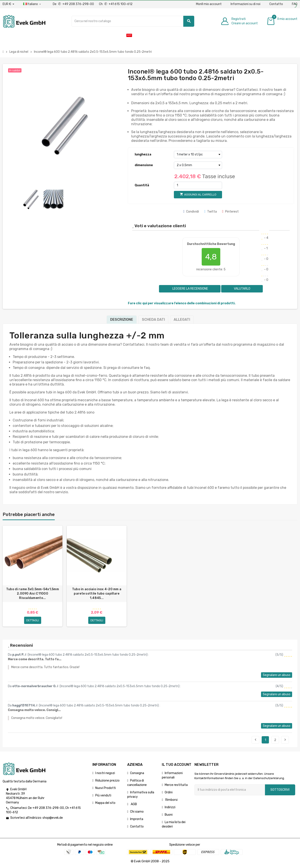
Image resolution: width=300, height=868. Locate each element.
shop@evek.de (53, 818)
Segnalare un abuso (277, 675)
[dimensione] (198, 165)
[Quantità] (198, 185)
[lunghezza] (198, 155)
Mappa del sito (105, 803)
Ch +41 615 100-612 (116, 4)
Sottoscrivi (280, 790)
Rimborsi (171, 800)
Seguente (285, 740)
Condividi (191, 212)
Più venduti (103, 795)
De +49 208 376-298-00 (74, 4)
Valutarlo (242, 289)
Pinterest (230, 212)
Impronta (137, 819)
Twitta (210, 212)
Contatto (276, 4)
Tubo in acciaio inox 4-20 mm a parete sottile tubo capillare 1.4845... (97, 594)
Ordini (169, 792)
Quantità (142, 185)
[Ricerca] (133, 21)
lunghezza (143, 154)
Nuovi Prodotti (106, 788)
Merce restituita (176, 785)
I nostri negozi (105, 773)
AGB (133, 804)
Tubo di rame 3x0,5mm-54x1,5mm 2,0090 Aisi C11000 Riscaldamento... (33, 594)
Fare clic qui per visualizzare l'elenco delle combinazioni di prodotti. (182, 303)
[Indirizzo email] (230, 790)
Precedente (256, 740)
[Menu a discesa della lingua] (32, 4)
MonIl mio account (209, 4)
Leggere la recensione (190, 289)
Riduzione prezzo (107, 781)
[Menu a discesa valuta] (8, 4)
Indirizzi (170, 807)
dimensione (144, 165)
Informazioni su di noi (245, 4)
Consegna (137, 773)
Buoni (169, 815)
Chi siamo (137, 812)
